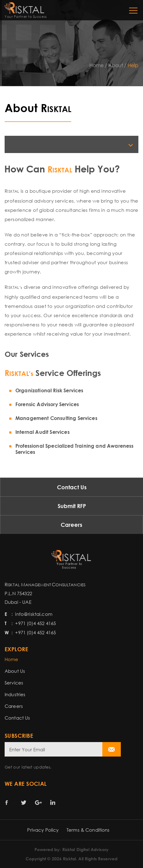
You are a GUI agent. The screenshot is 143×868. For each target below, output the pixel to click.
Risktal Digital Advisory (85, 849)
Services (14, 683)
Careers (71, 525)
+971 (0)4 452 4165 (35, 623)
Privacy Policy (43, 830)
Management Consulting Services (56, 418)
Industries (15, 694)
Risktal (69, 859)
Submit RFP (72, 506)
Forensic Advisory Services (47, 404)
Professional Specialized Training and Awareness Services (75, 449)
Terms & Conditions (88, 830)
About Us (15, 671)
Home (96, 65)
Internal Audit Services (43, 432)
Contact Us (72, 487)
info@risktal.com (34, 614)
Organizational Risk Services (49, 390)
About (116, 65)
